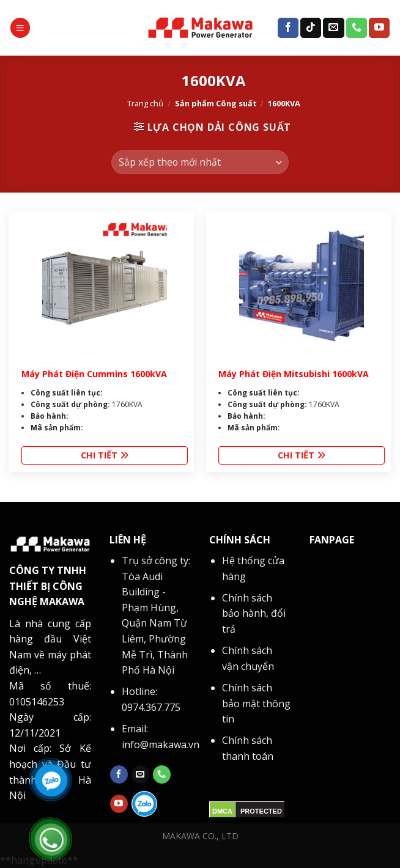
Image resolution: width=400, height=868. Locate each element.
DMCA (222, 811)
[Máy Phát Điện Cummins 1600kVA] (105, 286)
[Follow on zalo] (144, 804)
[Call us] (357, 28)
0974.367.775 (151, 707)
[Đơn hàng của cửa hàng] (200, 162)
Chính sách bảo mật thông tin (256, 703)
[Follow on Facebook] (288, 28)
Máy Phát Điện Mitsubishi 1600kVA (294, 374)
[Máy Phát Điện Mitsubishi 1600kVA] (302, 286)
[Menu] (20, 28)
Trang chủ (145, 103)
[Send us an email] (333, 28)
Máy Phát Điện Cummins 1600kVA (94, 374)
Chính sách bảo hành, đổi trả (254, 613)
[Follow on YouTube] (379, 28)
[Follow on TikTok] (311, 28)
